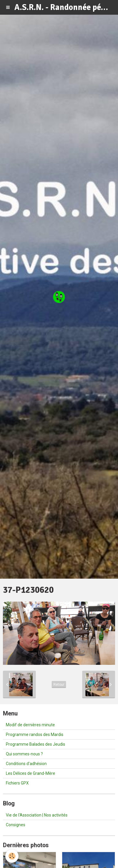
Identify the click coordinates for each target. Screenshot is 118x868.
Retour (59, 685)
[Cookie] (12, 856)
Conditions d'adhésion (26, 764)
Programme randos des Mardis (35, 735)
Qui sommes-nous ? (24, 754)
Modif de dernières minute (30, 725)
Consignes (16, 825)
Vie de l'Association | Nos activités (37, 815)
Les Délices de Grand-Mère (31, 773)
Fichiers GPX (17, 783)
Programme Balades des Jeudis (36, 744)
